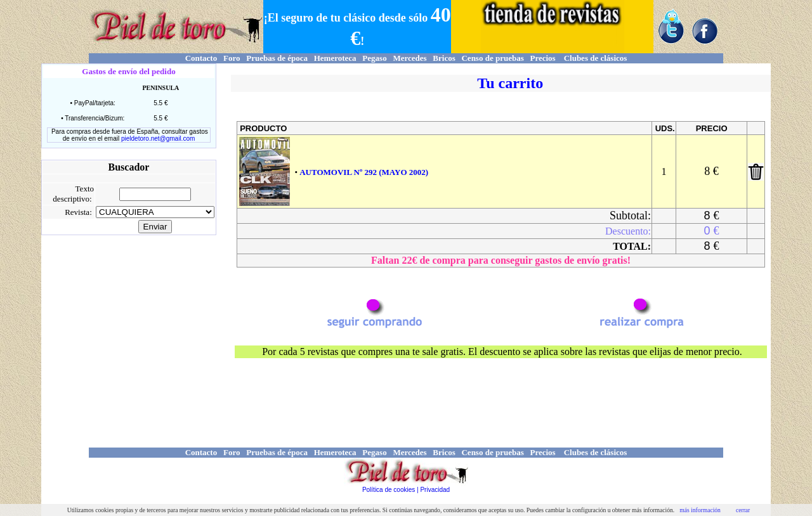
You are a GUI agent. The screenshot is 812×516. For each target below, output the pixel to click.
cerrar (743, 510)
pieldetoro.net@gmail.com (158, 139)
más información (700, 510)
